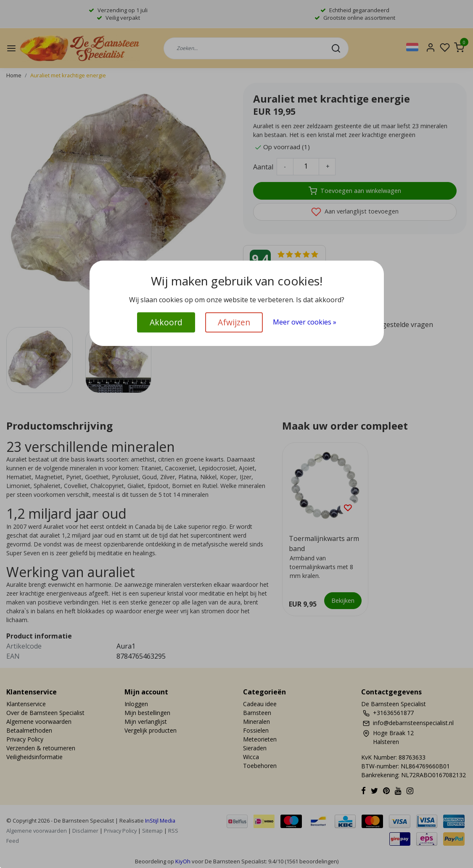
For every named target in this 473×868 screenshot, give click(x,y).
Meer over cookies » (305, 322)
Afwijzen (234, 322)
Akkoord (166, 322)
